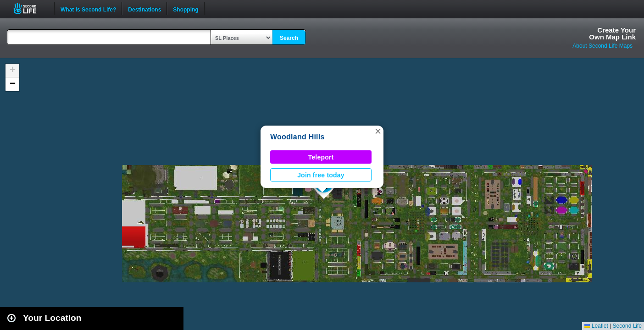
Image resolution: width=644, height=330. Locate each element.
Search (289, 38)
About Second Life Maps (602, 46)
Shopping (186, 9)
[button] (378, 131)
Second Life (30, 8)
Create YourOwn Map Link (612, 33)
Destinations (144, 9)
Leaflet (596, 326)
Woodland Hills (297, 137)
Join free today (321, 175)
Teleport (321, 157)
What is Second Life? (88, 9)
